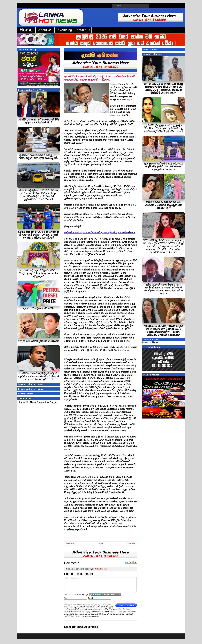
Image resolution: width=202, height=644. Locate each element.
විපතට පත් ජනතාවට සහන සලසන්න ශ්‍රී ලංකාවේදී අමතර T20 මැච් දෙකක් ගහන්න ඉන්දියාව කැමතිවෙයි (39, 235)
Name (67, 598)
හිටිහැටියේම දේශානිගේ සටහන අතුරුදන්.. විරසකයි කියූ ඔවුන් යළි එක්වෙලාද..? (163, 205)
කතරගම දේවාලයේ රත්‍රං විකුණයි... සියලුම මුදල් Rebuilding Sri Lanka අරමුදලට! (39, 273)
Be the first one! (101, 569)
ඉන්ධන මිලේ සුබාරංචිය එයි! (39, 309)
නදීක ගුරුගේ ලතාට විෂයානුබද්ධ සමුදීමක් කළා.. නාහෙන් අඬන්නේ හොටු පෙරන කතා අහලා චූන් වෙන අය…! (163, 289)
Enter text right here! (100, 585)
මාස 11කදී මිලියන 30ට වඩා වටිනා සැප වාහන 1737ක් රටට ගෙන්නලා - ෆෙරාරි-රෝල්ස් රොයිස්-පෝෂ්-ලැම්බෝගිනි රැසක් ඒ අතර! (38, 195)
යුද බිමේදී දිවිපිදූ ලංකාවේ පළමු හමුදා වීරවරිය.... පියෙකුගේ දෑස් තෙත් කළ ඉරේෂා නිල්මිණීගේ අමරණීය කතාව (163, 128)
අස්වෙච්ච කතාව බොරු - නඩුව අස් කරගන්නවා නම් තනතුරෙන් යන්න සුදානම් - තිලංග (100, 78)
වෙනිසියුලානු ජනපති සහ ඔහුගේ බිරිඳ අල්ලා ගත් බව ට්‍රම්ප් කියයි (38, 121)
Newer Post (70, 543)
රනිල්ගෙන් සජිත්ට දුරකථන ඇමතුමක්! (39, 341)
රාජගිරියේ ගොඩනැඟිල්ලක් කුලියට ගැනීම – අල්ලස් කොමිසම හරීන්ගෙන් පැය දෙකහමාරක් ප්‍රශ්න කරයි (38, 376)
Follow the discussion (135, 562)
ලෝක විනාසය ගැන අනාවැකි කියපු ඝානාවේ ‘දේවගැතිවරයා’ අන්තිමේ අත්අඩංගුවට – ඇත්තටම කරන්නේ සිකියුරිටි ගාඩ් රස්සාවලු (163, 88)
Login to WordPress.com (112, 594)
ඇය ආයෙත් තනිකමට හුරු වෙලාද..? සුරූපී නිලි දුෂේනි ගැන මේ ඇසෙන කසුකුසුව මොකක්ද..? (163, 167)
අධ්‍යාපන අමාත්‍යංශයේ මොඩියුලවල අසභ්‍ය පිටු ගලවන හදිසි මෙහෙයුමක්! (39, 157)
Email (91, 598)
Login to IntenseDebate (96, 594)
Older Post (132, 543)
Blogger (53, 402)
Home (101, 543)
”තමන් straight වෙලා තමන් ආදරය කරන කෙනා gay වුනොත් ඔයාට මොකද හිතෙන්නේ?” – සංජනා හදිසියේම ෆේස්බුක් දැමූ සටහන (163, 330)
